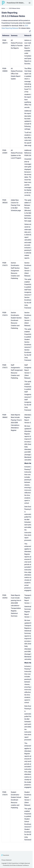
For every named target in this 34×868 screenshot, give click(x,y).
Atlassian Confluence (23, 865)
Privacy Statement (6, 860)
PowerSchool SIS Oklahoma (16, 3)
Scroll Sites (13, 865)
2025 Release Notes (15, 8)
